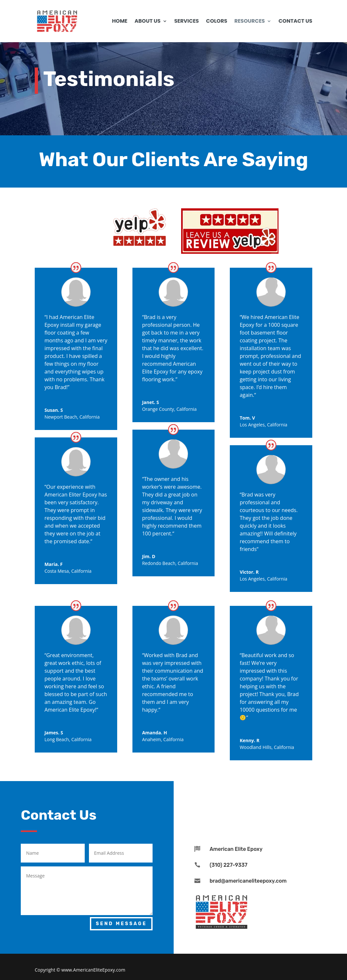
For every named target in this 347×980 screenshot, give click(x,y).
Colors (217, 22)
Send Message (121, 924)
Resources (250, 22)
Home (120, 22)
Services (187, 22)
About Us (148, 22)
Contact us (295, 22)
